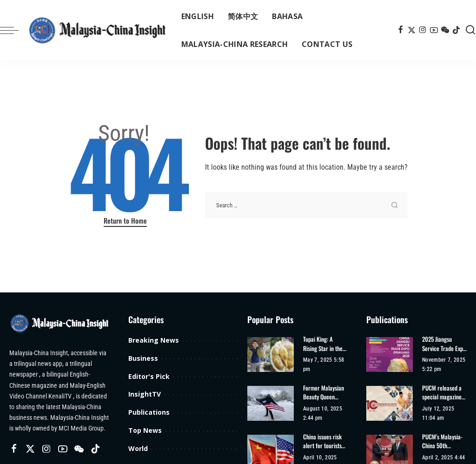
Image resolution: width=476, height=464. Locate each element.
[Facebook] (400, 30)
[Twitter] (412, 30)
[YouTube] (434, 30)
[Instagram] (423, 30)
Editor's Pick (149, 376)
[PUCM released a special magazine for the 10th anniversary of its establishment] (390, 403)
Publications (149, 412)
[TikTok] (456, 30)
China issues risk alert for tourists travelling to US (322, 441)
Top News (145, 430)
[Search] (470, 30)
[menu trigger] (14, 30)
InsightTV (145, 394)
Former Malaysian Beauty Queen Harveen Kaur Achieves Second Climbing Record (324, 393)
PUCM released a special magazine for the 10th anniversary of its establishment (442, 393)
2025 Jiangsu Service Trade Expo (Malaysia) (444, 344)
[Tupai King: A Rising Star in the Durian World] (271, 355)
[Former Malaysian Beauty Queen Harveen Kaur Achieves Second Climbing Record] (271, 403)
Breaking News (154, 340)
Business (143, 358)
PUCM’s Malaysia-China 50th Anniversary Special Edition (442, 441)
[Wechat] (445, 30)
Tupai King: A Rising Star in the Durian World (323, 344)
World (138, 448)
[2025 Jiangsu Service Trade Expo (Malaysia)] (390, 355)
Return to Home (125, 220)
